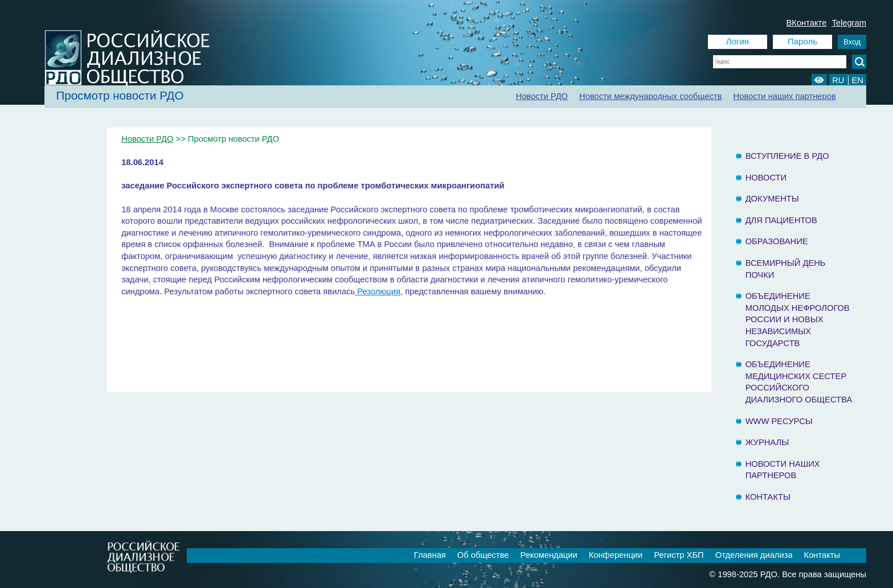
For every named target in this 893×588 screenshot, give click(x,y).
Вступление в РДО (787, 156)
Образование (777, 241)
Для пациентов (781, 220)
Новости (766, 178)
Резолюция (378, 291)
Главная (430, 555)
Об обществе (483, 555)
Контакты (768, 497)
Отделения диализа (754, 555)
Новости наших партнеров (785, 96)
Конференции (616, 555)
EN (858, 80)
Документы (772, 199)
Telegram (849, 23)
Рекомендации (549, 555)
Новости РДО (542, 96)
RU (838, 80)
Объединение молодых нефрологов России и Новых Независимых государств (798, 319)
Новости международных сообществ (651, 96)
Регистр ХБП (679, 555)
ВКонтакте (806, 23)
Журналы (767, 442)
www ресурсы (779, 421)
